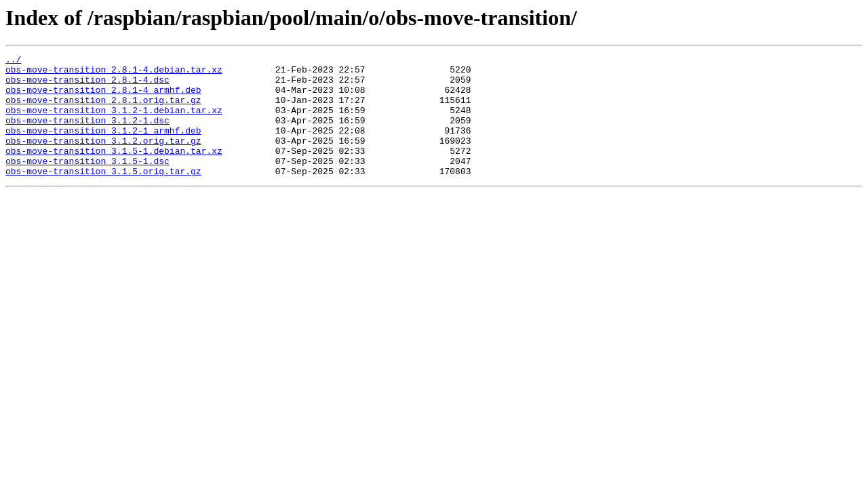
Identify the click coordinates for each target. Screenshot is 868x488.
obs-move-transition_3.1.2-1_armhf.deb (103, 146)
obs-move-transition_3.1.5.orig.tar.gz (103, 195)
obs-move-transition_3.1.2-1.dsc (87, 134)
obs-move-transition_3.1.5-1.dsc (87, 183)
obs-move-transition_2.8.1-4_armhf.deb (103, 98)
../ (13, 61)
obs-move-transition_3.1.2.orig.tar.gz (103, 159)
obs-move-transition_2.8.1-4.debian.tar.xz (114, 73)
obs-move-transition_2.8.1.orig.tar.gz (103, 110)
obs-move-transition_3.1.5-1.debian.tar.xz (114, 171)
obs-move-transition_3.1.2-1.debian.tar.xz (114, 122)
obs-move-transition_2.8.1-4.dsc (87, 85)
